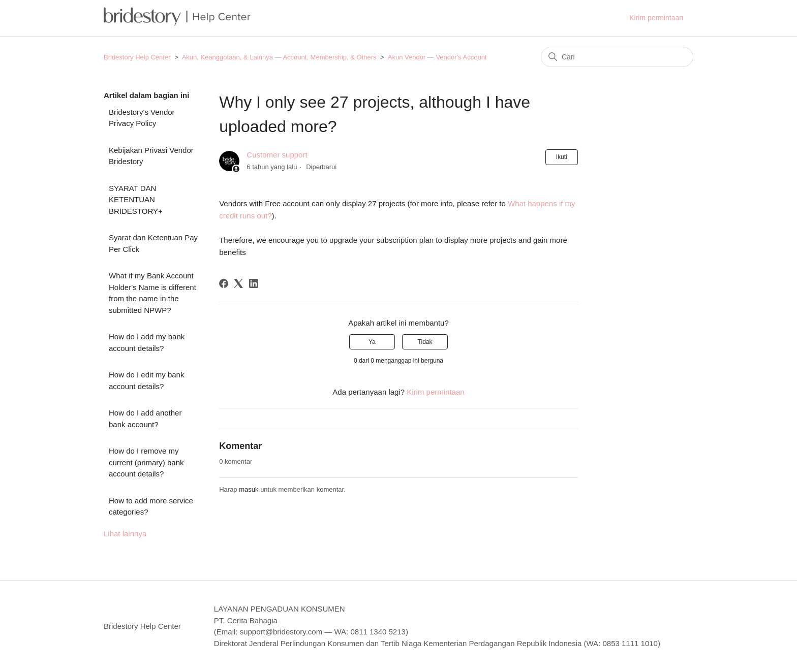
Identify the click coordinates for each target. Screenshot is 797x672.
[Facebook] (224, 283)
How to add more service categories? (151, 506)
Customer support (277, 155)
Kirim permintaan (656, 18)
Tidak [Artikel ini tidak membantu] (425, 342)
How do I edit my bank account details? (146, 380)
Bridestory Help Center (137, 57)
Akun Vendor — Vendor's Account (437, 57)
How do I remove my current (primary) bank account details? (146, 462)
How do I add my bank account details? (147, 342)
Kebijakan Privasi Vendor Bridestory (151, 156)
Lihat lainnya (125, 534)
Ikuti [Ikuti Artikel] (562, 157)
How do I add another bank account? (145, 419)
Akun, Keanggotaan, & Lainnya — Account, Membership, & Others (279, 57)
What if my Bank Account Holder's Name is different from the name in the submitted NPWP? (152, 293)
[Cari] (617, 57)
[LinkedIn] (254, 283)
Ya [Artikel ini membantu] (372, 342)
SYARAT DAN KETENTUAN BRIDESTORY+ (136, 200)
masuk (249, 489)
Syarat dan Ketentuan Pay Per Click (153, 243)
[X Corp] (238, 283)
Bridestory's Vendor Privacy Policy (142, 118)
